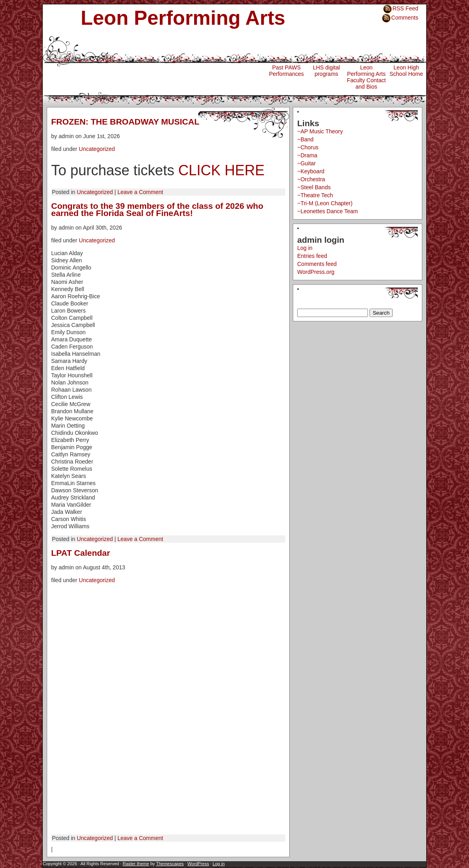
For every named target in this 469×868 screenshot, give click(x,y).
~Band (305, 139)
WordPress (198, 864)
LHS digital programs (326, 71)
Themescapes (170, 864)
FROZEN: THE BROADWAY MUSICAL (125, 122)
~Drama (307, 155)
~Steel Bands (314, 187)
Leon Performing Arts (183, 18)
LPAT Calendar (80, 553)
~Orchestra (311, 179)
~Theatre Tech (315, 195)
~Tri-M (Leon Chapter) (325, 203)
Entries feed (312, 256)
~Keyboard (311, 171)
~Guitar (306, 163)
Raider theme (136, 864)
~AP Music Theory (320, 131)
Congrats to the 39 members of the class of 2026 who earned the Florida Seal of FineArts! (157, 209)
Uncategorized (97, 149)
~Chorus (308, 147)
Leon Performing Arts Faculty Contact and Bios (366, 77)
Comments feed (317, 264)
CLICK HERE (221, 170)
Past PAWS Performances (286, 71)
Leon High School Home (406, 71)
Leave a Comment (140, 192)
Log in (305, 248)
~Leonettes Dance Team (328, 211)
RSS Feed (405, 8)
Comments (405, 18)
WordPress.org (316, 272)
